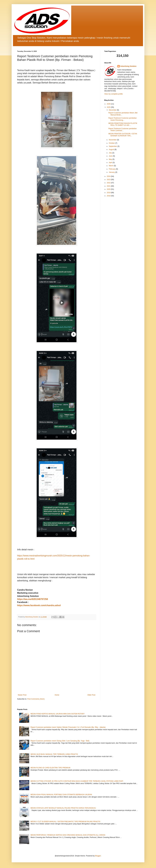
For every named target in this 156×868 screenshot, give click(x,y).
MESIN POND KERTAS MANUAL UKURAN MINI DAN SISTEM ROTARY (58, 714)
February (112, 169)
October (112, 143)
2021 (109, 186)
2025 (109, 107)
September (113, 146)
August (112, 149)
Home (57, 695)
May (111, 159)
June (111, 156)
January (112, 172)
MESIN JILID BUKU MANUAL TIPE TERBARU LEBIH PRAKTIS (54, 754)
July (111, 153)
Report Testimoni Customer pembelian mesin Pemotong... (123, 119)
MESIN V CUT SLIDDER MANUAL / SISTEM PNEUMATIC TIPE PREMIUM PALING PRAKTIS (65, 822)
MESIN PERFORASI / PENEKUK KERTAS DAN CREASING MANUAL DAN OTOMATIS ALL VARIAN (68, 835)
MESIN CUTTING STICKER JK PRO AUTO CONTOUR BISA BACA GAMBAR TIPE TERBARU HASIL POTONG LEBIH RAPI (77, 781)
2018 (109, 196)
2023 (109, 180)
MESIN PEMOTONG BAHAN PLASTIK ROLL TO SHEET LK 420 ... (123, 124)
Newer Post (22, 695)
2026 (109, 104)
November (113, 140)
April (111, 163)
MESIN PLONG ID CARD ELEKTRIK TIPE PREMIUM (50, 768)
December (113, 110)
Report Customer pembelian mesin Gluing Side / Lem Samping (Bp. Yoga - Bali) (60, 741)
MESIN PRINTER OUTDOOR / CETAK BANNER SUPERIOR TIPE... (123, 135)
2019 (109, 193)
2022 (109, 183)
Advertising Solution (128, 66)
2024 (109, 176)
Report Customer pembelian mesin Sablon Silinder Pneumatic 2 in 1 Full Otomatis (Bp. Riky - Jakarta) (68, 727)
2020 (109, 189)
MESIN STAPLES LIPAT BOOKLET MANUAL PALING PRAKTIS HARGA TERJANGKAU (63, 808)
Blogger (98, 856)
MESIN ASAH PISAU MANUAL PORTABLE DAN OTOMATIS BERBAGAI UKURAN (61, 795)
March (111, 166)
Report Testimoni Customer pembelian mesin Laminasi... (123, 130)
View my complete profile (113, 94)
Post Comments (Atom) (36, 699)
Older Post (91, 695)
